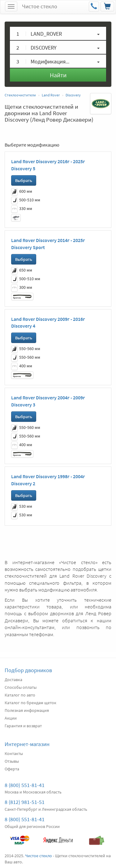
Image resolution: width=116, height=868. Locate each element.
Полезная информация (27, 710)
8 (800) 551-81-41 (25, 785)
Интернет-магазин (27, 744)
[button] (58, 33)
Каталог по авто (20, 695)
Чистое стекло (40, 6)
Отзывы (12, 761)
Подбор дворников (28, 670)
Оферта (12, 769)
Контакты (14, 753)
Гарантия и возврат (23, 726)
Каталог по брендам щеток (30, 703)
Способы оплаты (21, 687)
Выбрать (24, 180)
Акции (11, 718)
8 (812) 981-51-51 (25, 802)
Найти (58, 75)
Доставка (13, 680)
